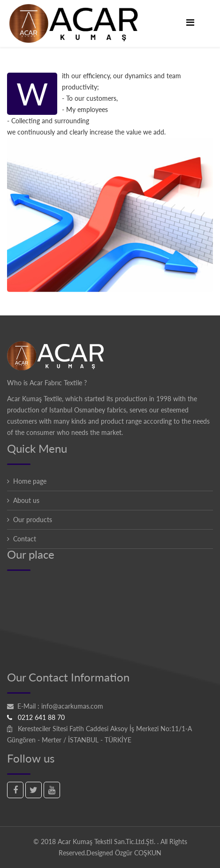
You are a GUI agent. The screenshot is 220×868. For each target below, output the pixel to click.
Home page (30, 481)
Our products (33, 520)
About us (26, 500)
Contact (25, 539)
